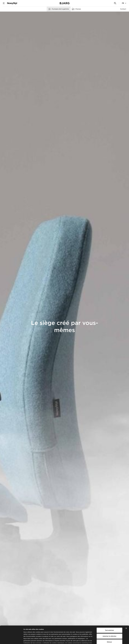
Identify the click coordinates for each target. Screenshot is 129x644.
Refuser (109, 628)
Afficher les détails (99, 640)
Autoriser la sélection (110, 622)
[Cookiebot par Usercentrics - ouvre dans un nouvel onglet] (12, 641)
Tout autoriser (109, 617)
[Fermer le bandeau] (126, 615)
